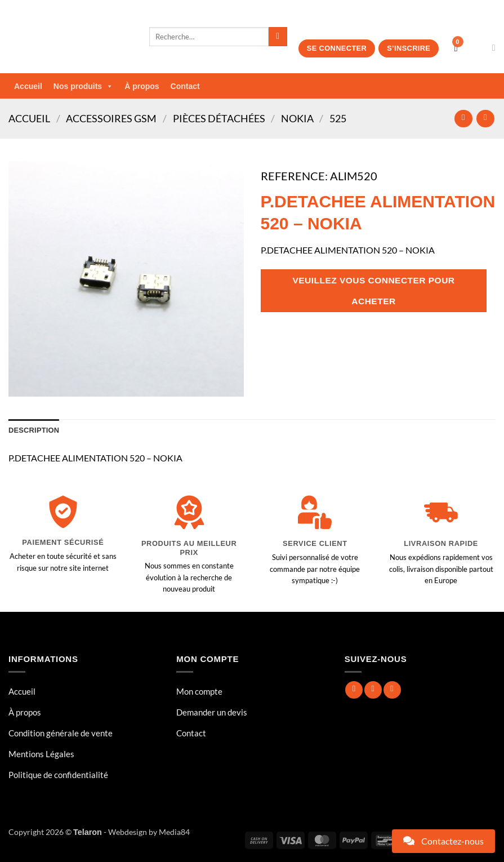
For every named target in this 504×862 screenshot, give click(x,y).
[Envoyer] (278, 37)
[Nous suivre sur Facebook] (354, 690)
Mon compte (199, 691)
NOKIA (297, 118)
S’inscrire (409, 48)
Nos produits (83, 86)
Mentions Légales (41, 754)
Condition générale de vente (61, 733)
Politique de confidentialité (58, 775)
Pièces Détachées (219, 118)
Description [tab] (34, 430)
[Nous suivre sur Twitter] (392, 690)
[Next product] (463, 119)
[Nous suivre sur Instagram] (373, 690)
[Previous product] (485, 119)
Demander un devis (212, 712)
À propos (142, 86)
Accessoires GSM (111, 118)
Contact (185, 86)
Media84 (174, 832)
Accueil (28, 86)
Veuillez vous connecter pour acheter (373, 291)
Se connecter (337, 48)
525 (338, 118)
